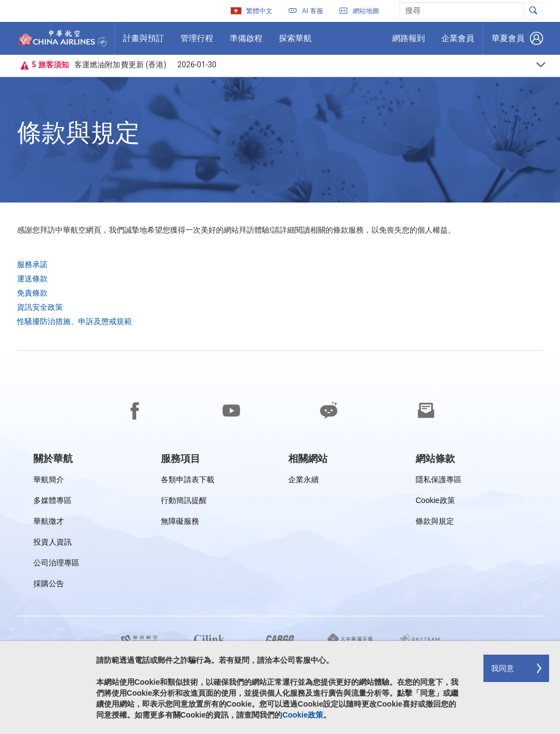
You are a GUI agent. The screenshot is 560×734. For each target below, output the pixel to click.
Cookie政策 (435, 502)
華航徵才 (49, 523)
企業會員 (457, 42)
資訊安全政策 (40, 307)
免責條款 (32, 293)
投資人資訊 (52, 544)
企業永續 (304, 481)
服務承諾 (32, 264)
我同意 (503, 668)
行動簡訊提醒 (184, 502)
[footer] (280, 542)
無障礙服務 (180, 523)
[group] (53, 459)
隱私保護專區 (439, 481)
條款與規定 (435, 523)
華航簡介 (49, 481)
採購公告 (52, 585)
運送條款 (32, 279)
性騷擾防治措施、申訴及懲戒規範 (74, 321)
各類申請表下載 (188, 481)
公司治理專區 (56, 565)
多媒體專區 (52, 502)
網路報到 (408, 42)
